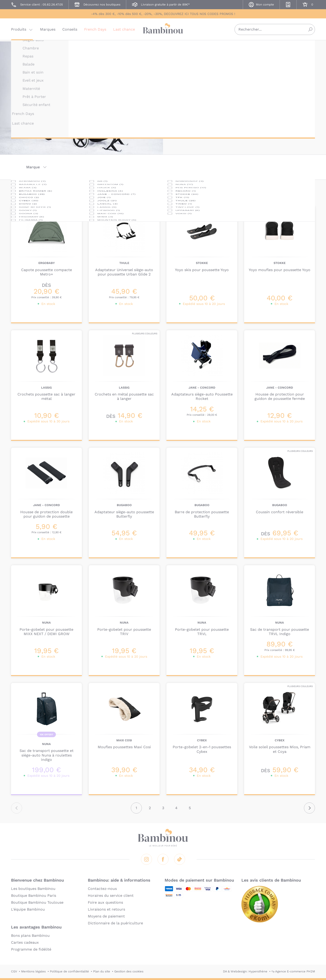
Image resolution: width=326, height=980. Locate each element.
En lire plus (184, 119)
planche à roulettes (257, 91)
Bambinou (163, 30)
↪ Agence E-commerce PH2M (293, 971)
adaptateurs (275, 80)
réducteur (210, 85)
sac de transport (291, 91)
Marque (33, 167)
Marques (48, 31)
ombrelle (229, 91)
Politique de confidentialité (69, 971)
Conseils (70, 31)
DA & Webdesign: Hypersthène (245, 971)
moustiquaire (207, 91)
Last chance (124, 31)
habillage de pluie (261, 85)
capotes (192, 85)
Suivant (309, 808)
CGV (14, 971)
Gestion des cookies (129, 971)
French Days (95, 31)
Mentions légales (33, 971)
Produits (19, 31)
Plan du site (102, 971)
